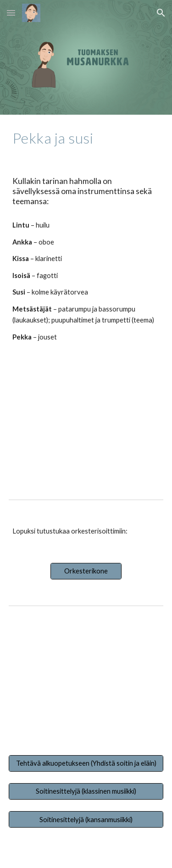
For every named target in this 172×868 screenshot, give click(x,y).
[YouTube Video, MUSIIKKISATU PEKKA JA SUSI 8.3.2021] (86, 421)
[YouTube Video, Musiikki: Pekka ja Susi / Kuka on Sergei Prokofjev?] (86, 681)
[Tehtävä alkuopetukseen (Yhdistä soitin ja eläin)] (86, 763)
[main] (86, 138)
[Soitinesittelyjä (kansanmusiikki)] (86, 819)
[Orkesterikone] (86, 571)
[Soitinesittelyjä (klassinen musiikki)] (86, 791)
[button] (11, 13)
